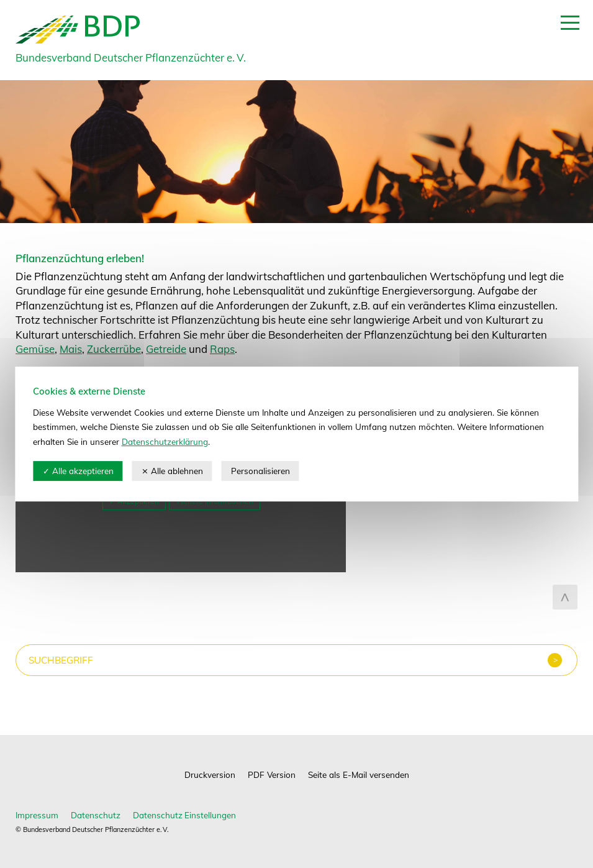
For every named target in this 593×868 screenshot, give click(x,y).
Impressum (37, 815)
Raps (222, 349)
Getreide (166, 349)
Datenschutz (96, 815)
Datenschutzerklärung (165, 441)
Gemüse (35, 349)
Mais (71, 349)
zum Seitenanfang (565, 597)
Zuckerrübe (114, 349)
